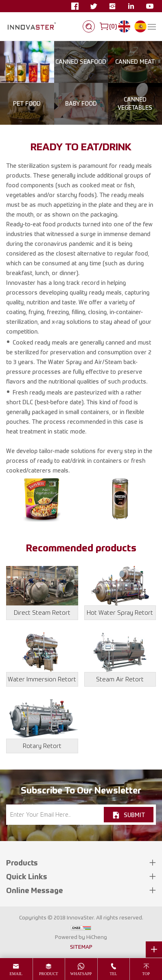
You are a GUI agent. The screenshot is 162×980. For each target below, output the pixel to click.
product (49, 974)
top (146, 974)
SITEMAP (81, 947)
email (16, 974)
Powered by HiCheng (81, 937)
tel (113, 974)
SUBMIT (134, 815)
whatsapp (81, 974)
